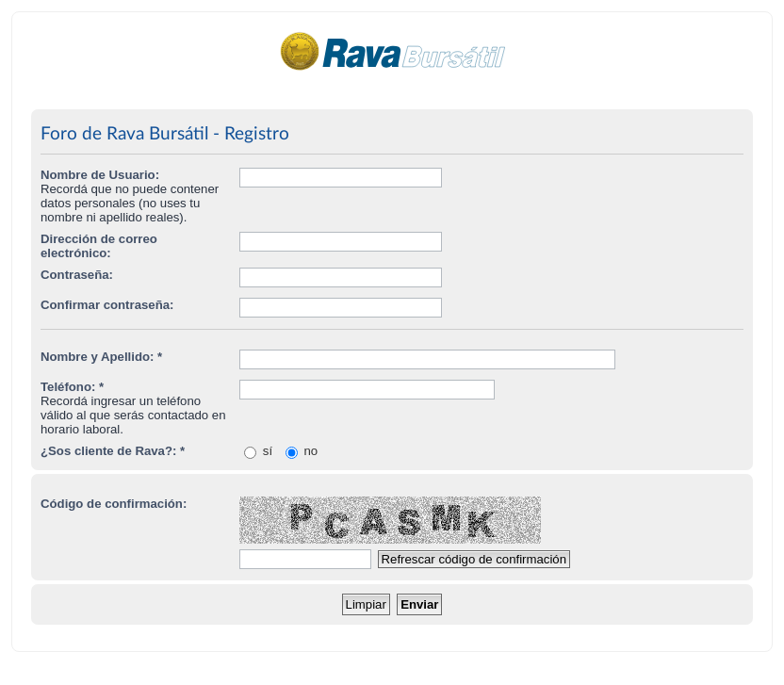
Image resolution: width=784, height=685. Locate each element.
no (302, 451)
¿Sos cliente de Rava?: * (113, 451)
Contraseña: (77, 275)
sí (258, 451)
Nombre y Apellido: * (101, 357)
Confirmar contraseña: (107, 305)
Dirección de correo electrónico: (99, 246)
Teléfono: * (72, 387)
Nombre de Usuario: (100, 175)
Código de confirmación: (114, 504)
